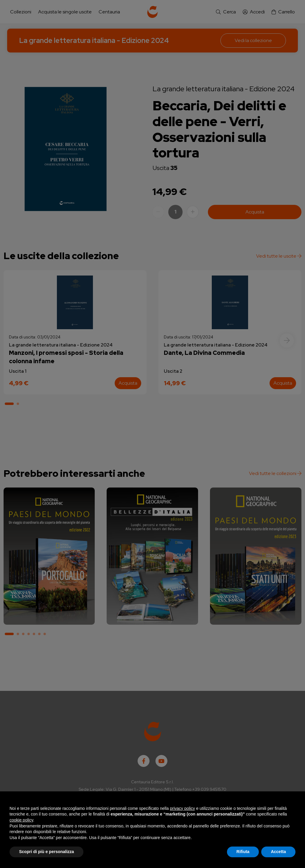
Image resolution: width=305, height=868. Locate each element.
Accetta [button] (278, 852)
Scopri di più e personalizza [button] (46, 852)
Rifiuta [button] (243, 852)
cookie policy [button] (21, 820)
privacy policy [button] (183, 808)
